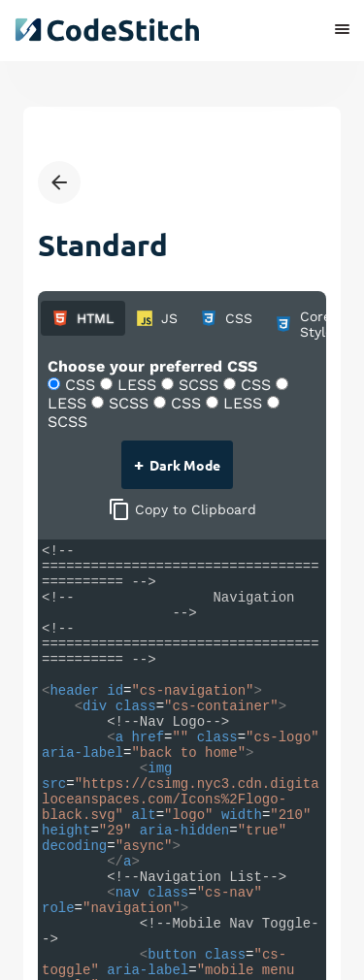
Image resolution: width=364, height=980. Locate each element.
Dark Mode (176, 463)
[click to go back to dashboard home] (107, 30)
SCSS (192, 385)
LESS (131, 385)
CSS (74, 385)
